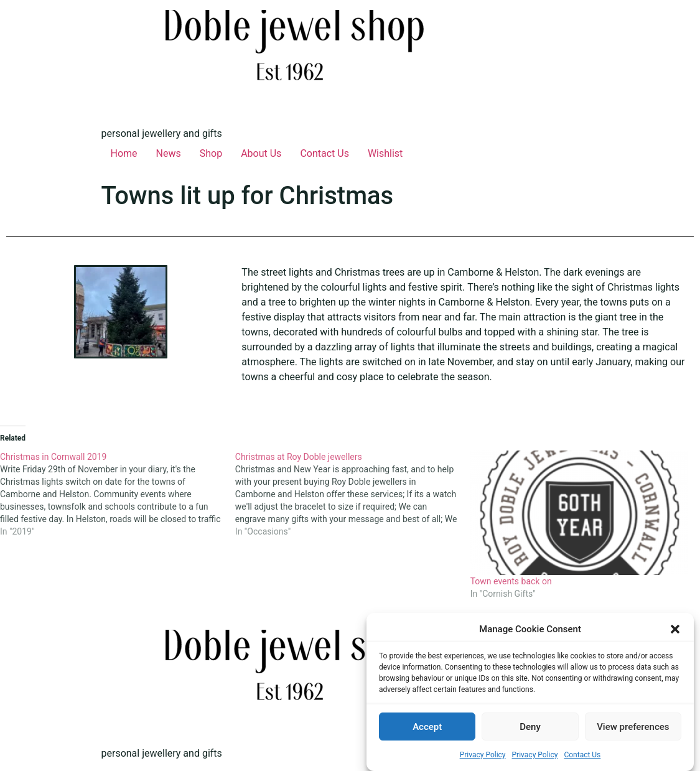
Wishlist (385, 153)
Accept (427, 727)
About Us (261, 153)
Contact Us (582, 755)
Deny (530, 727)
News (169, 153)
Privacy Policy (483, 755)
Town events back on (511, 581)
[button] (675, 629)
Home (124, 153)
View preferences (633, 727)
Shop (211, 153)
